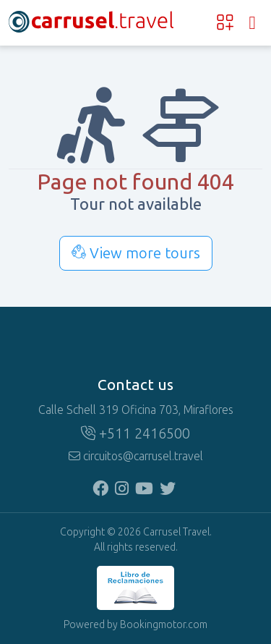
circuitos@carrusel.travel (136, 456)
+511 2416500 (135, 433)
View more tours (136, 253)
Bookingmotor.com (164, 625)
